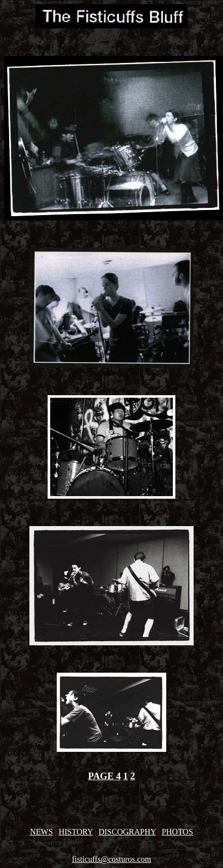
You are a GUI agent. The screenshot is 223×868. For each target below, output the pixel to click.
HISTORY (76, 832)
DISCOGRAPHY (127, 832)
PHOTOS (177, 832)
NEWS (41, 832)
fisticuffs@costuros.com (111, 859)
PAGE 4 (105, 776)
